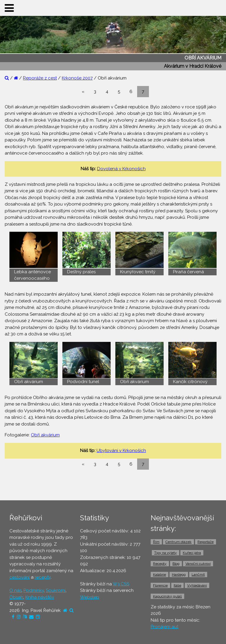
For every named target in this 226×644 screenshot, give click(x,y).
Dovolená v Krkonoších (121, 169)
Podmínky (34, 590)
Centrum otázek (178, 542)
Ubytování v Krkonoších (121, 451)
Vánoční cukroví (198, 564)
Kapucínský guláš (167, 596)
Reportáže (206, 542)
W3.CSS (121, 584)
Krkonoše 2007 (77, 78)
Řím (156, 542)
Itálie (177, 585)
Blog (176, 564)
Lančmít (198, 575)
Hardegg (179, 575)
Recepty (160, 564)
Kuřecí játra (192, 553)
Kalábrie (159, 575)
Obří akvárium (45, 435)
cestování (20, 577)
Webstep (90, 597)
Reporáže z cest (40, 78)
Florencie (160, 585)
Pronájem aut (164, 627)
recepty (43, 577)
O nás (15, 590)
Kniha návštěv (40, 597)
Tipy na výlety (166, 553)
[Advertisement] (113, 485)
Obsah (16, 597)
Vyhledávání (197, 585)
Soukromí (56, 590)
